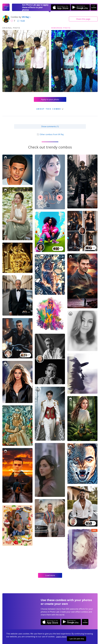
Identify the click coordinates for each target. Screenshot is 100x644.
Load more (50, 575)
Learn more (61, 637)
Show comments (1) (50, 126)
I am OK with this (77, 639)
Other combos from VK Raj (50, 134)
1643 (21, 21)
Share (83, 19)
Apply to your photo (50, 99)
